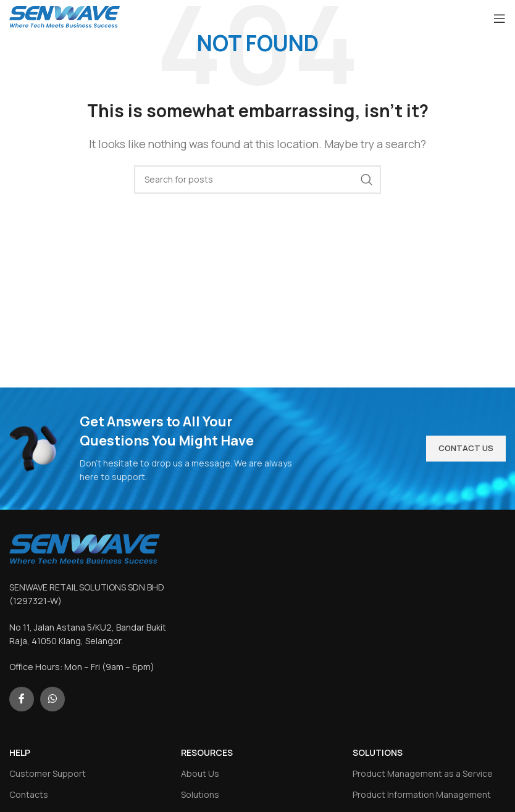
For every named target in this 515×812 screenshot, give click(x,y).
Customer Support (48, 773)
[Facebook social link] (22, 699)
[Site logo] (65, 17)
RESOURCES (207, 752)
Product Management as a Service (423, 773)
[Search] (257, 180)
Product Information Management (422, 794)
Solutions (200, 794)
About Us (200, 773)
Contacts (29, 794)
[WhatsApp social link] (52, 699)
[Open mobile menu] (500, 19)
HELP (20, 752)
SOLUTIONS (378, 752)
